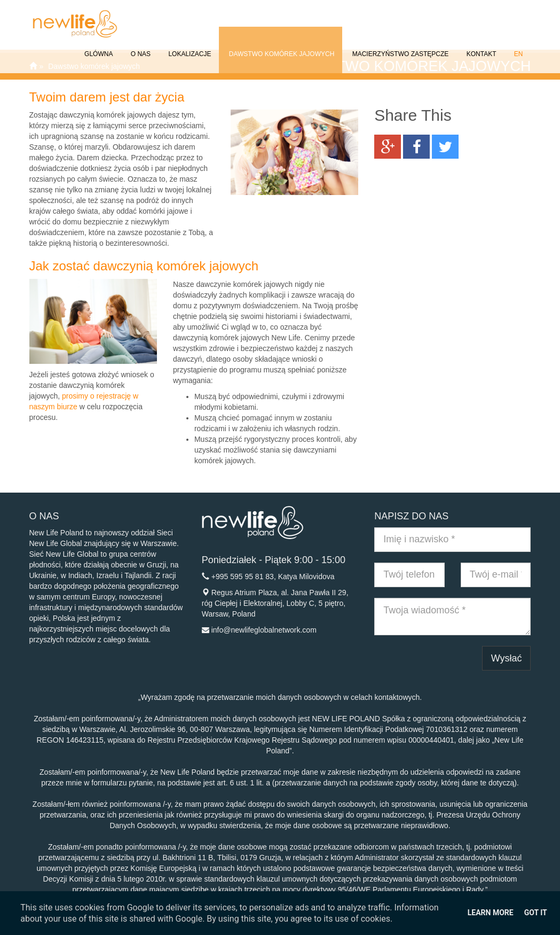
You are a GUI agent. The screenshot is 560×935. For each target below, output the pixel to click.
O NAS (140, 46)
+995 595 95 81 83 (243, 576)
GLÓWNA (98, 46)
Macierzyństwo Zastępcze (399, 46)
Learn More (491, 913)
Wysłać (507, 658)
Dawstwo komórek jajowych (281, 46)
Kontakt (480, 46)
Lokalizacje (189, 46)
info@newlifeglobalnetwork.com (264, 630)
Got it (536, 913)
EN (517, 46)
